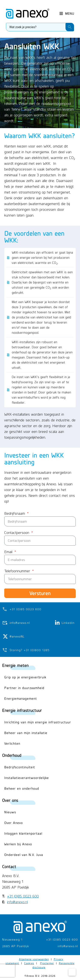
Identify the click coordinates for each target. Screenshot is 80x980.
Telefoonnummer (18, 571)
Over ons (10, 800)
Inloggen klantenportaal (23, 833)
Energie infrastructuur (22, 710)
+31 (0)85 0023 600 (23, 896)
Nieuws (10, 812)
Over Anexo (14, 823)
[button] (67, 14)
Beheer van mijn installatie (26, 733)
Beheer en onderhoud (22, 788)
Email (9, 552)
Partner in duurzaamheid (24, 688)
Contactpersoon (17, 533)
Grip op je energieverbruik (25, 677)
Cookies (29, 963)
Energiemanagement (21, 699)
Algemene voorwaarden (34, 959)
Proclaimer (47, 963)
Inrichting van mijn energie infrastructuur (38, 722)
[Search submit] (70, 27)
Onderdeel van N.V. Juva (24, 855)
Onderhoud (12, 755)
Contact (9, 867)
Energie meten (15, 665)
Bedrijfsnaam (15, 514)
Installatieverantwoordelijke (27, 778)
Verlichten (12, 744)
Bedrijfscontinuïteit (20, 767)
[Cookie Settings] (72, 972)
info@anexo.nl (17, 902)
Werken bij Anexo (18, 844)
